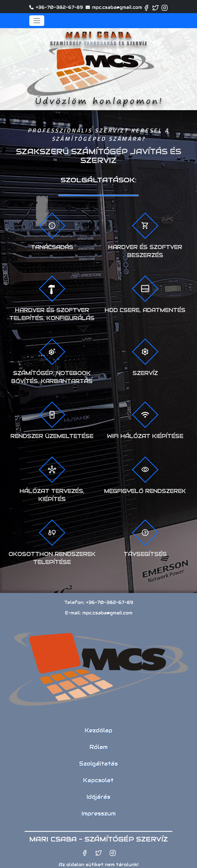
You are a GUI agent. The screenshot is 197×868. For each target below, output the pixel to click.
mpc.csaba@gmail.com (117, 7)
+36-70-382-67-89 (59, 7)
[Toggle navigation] (37, 21)
